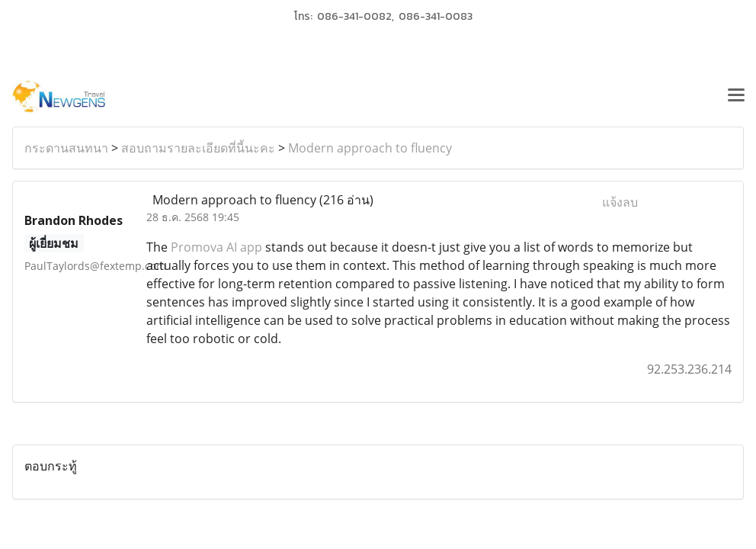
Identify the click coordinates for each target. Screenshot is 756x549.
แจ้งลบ (620, 202)
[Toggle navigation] (736, 97)
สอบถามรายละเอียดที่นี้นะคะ (198, 148)
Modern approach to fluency (370, 148)
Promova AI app (216, 247)
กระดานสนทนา (66, 148)
